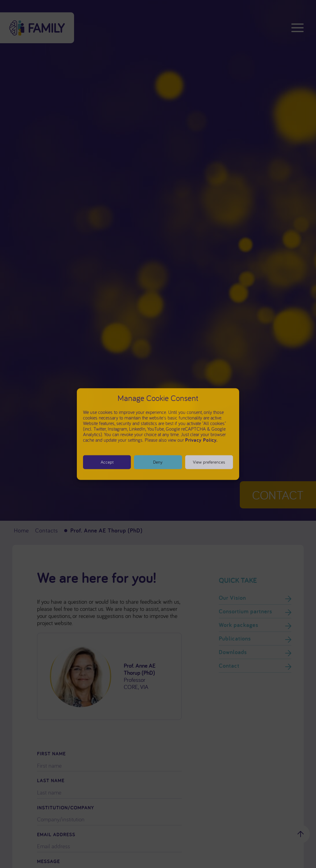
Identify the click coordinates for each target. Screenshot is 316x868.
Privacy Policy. (202, 440)
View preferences (209, 462)
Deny (158, 462)
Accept (107, 462)
